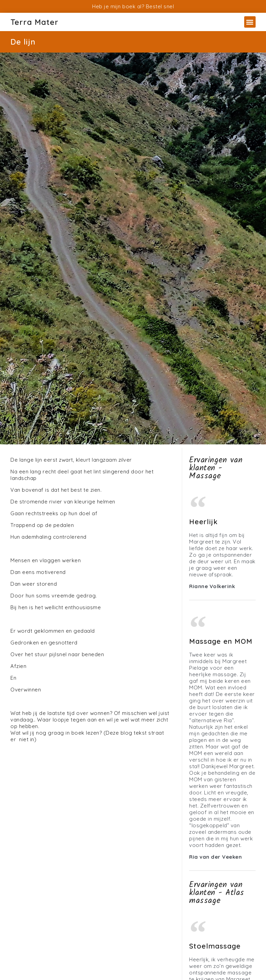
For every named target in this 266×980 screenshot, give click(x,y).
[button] (250, 22)
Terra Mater (34, 22)
